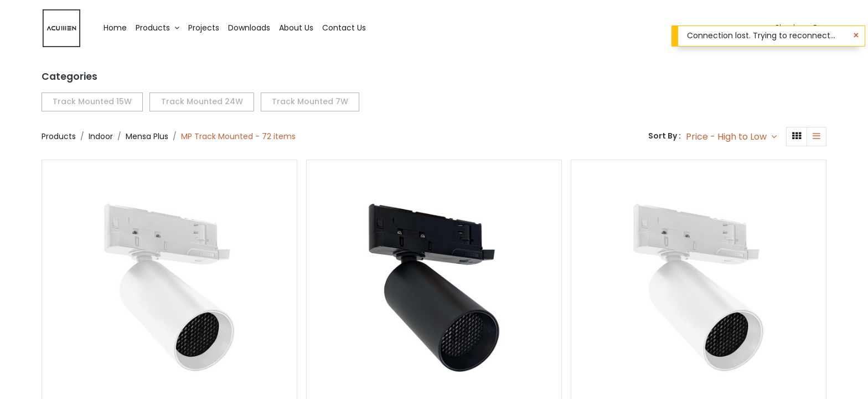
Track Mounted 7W (310, 101)
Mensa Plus (147, 136)
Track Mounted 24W (202, 101)
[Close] (856, 35)
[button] (731, 137)
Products (59, 136)
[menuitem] (115, 28)
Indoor (101, 136)
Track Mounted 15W (92, 101)
